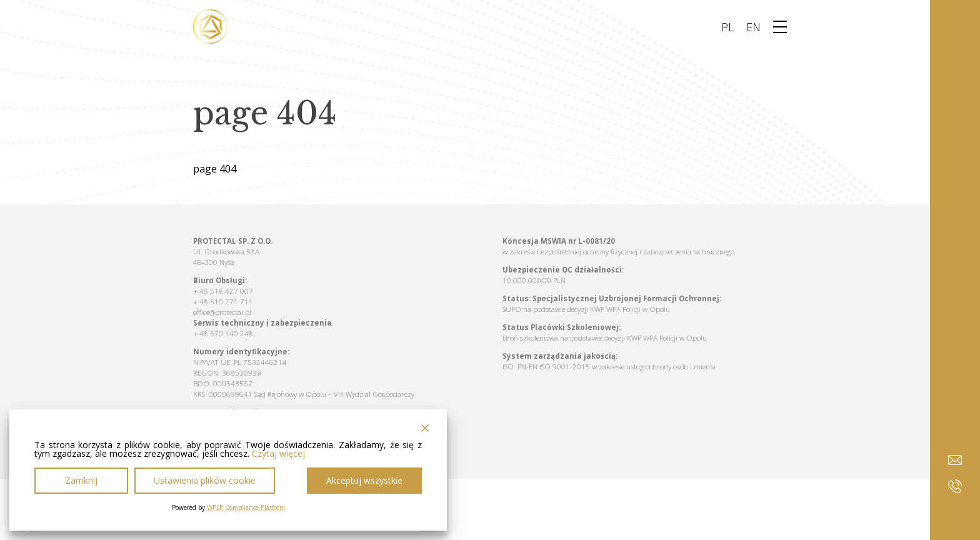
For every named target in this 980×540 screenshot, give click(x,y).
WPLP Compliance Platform (246, 507)
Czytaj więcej (278, 454)
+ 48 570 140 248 (223, 333)
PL (727, 27)
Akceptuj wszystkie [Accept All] (364, 480)
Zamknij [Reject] (81, 480)
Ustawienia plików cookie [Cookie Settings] (205, 480)
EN (753, 27)
